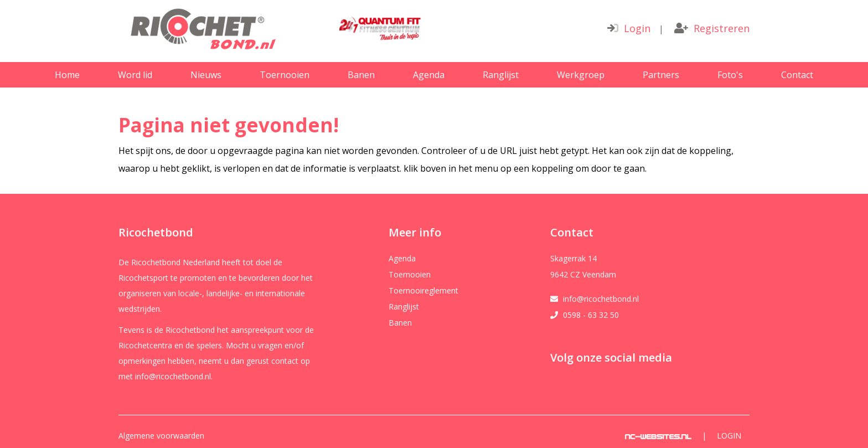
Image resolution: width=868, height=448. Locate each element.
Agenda (429, 75)
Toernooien (285, 75)
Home (67, 75)
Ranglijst (501, 75)
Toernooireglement (423, 291)
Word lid (135, 75)
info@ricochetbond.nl (601, 299)
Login (629, 28)
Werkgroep (581, 75)
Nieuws (206, 75)
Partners (661, 75)
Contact (797, 75)
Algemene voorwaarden (161, 436)
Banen (361, 75)
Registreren (712, 28)
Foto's (730, 75)
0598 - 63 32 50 (591, 315)
